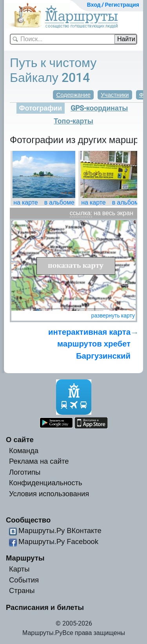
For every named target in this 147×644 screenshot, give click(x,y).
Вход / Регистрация (113, 5)
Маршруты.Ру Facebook (58, 542)
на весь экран (113, 213)
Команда (24, 451)
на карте (26, 202)
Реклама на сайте (39, 461)
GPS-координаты (99, 108)
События (24, 580)
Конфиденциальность (46, 483)
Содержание (73, 95)
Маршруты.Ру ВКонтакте (60, 531)
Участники (115, 95)
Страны (22, 590)
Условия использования (49, 494)
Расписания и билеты (45, 607)
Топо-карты (73, 121)
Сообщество (28, 520)
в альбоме (59, 202)
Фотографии (41, 108)
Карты (19, 569)
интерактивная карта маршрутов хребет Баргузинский (89, 344)
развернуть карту (113, 316)
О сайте (20, 440)
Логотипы (25, 472)
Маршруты (25, 558)
